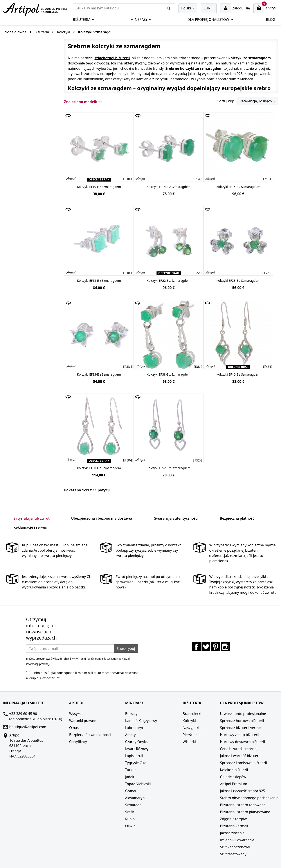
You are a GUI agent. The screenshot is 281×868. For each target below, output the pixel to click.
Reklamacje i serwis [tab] (30, 527)
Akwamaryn (135, 798)
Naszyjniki (191, 728)
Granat (131, 791)
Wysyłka (76, 714)
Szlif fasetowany (233, 854)
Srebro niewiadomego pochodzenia (249, 798)
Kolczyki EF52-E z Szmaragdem (169, 468)
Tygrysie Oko (136, 763)
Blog (271, 20)
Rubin (130, 819)
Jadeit (130, 777)
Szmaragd (133, 805)
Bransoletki (192, 714)
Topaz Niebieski (138, 784)
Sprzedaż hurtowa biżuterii (242, 721)
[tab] (68, 525)
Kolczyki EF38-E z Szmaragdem (169, 374)
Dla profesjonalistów (211, 20)
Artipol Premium (233, 784)
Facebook (196, 647)
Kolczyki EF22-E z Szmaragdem (169, 281)
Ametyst (132, 735)
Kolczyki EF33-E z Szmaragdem (99, 374)
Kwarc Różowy (137, 749)
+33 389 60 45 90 (23, 714)
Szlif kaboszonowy (235, 847)
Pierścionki (192, 735)
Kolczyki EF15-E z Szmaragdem (238, 187)
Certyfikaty (78, 742)
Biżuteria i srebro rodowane (243, 805)
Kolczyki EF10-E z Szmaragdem (99, 187)
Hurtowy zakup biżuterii (240, 735)
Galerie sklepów (233, 777)
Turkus (131, 770)
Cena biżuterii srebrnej (239, 749)
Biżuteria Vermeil (234, 826)
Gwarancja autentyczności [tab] (176, 518)
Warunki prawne (83, 721)
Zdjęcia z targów (233, 819)
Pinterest (216, 647)
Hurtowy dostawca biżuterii (242, 742)
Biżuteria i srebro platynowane (245, 812)
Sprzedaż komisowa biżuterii (243, 763)
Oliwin (130, 826)
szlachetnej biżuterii (112, 58)
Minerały (141, 20)
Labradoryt (134, 728)
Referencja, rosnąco (256, 101)
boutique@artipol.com (28, 727)
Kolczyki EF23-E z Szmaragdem (238, 281)
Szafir (130, 812)
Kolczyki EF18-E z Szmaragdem (99, 281)
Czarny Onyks (136, 742)
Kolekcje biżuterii (234, 770)
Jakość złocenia (232, 833)
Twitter (206, 647)
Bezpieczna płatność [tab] (237, 518)
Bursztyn (132, 714)
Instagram (225, 647)
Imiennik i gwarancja (237, 840)
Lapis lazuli (134, 756)
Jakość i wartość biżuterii (240, 756)
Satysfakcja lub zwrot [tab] (32, 518)
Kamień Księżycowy (141, 721)
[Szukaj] (118, 8)
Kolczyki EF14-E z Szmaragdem (169, 187)
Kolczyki (189, 721)
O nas (74, 728)
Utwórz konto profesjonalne (243, 714)
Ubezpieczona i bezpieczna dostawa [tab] (102, 518)
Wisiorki (189, 742)
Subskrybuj (126, 649)
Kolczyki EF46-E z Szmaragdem (238, 374)
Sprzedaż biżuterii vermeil (241, 728)
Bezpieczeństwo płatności (90, 735)
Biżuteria (84, 20)
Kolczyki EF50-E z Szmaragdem (99, 468)
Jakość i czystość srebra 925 (242, 791)
